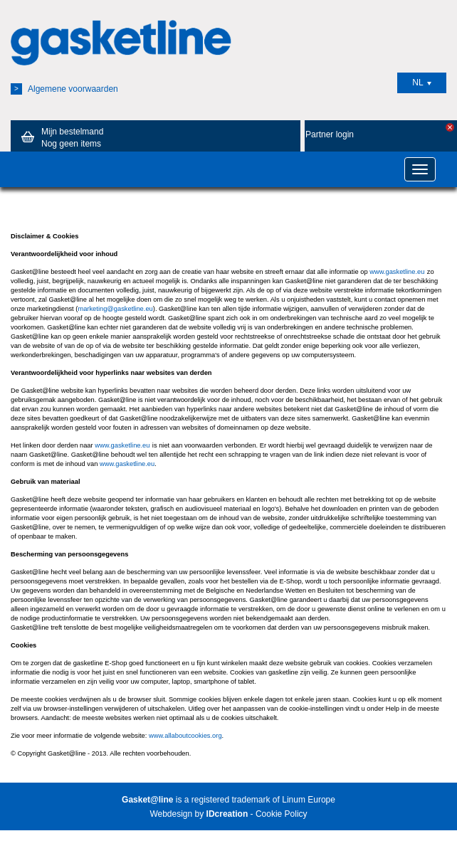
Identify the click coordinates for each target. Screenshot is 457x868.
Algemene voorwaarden (64, 89)
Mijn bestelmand (60, 137)
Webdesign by (199, 814)
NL (421, 83)
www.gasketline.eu (397, 272)
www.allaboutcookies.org (185, 736)
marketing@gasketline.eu (115, 309)
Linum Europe (309, 800)
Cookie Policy (282, 814)
